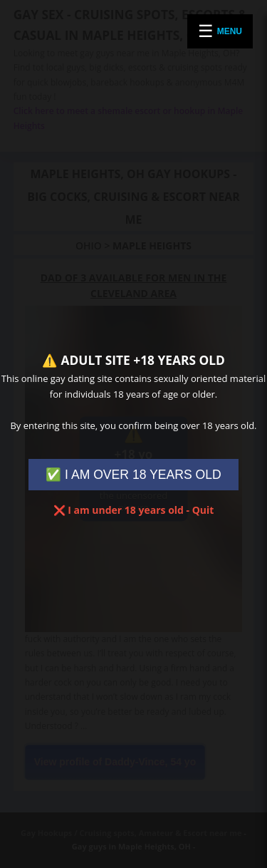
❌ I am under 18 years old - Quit (134, 510)
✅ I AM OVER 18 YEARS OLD (133, 475)
